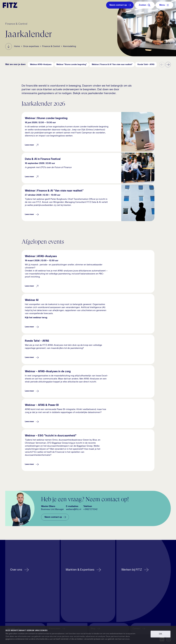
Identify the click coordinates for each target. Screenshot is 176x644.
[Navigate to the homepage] (10, 5)
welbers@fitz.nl (74, 509)
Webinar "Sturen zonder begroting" (72, 64)
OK (161, 634)
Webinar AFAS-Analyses (41, 64)
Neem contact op (121, 5)
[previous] (162, 65)
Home (17, 46)
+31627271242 (90, 509)
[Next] (168, 65)
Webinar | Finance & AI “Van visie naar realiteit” (112, 64)
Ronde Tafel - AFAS (146, 64)
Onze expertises (31, 46)
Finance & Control (51, 46)
